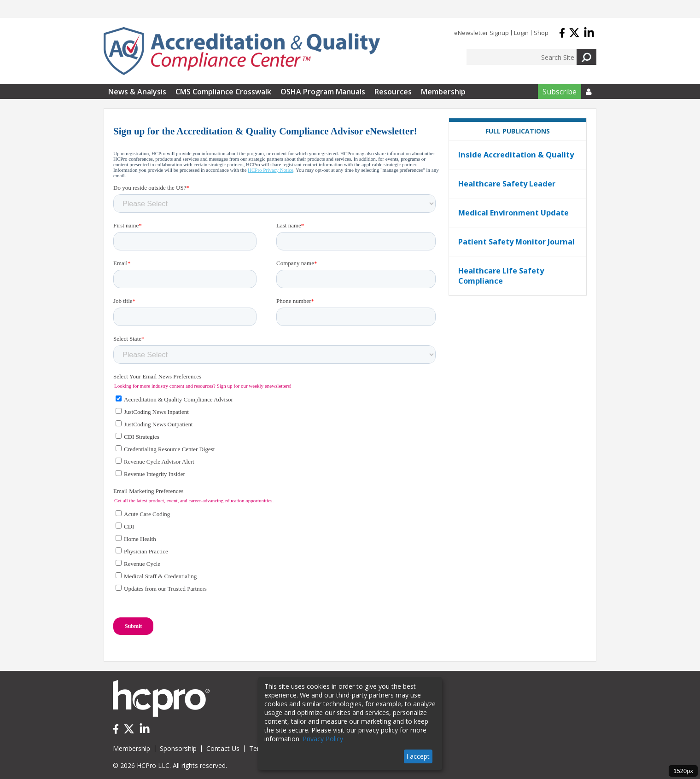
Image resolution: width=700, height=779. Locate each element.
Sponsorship (178, 748)
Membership (443, 92)
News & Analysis (137, 92)
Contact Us (223, 748)
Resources (393, 92)
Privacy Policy (323, 739)
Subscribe (560, 92)
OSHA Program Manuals (323, 92)
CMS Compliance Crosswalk (223, 92)
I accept (418, 756)
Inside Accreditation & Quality (516, 155)
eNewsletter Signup (481, 33)
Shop (541, 33)
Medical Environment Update (513, 213)
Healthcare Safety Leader (507, 184)
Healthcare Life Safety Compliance (501, 276)
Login (521, 33)
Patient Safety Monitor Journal (516, 242)
